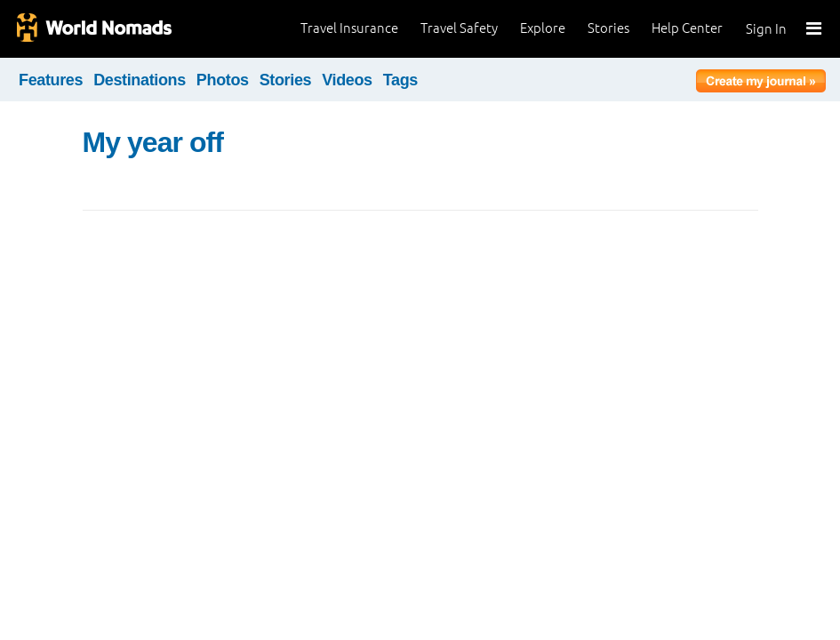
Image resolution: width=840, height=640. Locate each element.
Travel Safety (459, 28)
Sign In (766, 29)
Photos (223, 80)
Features (51, 80)
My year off (153, 142)
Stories (608, 28)
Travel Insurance (349, 28)
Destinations (140, 80)
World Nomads (93, 29)
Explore (543, 28)
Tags (400, 80)
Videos (347, 80)
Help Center (687, 28)
